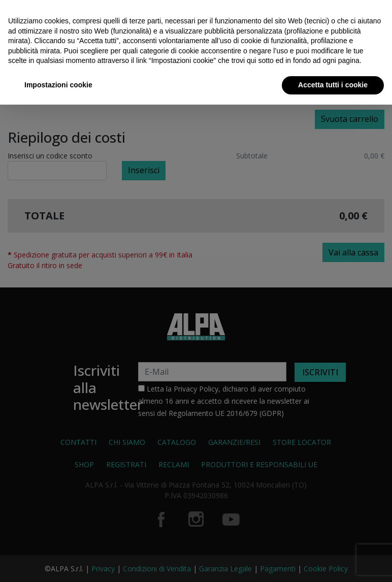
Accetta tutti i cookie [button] (333, 85)
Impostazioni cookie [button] (58, 85)
